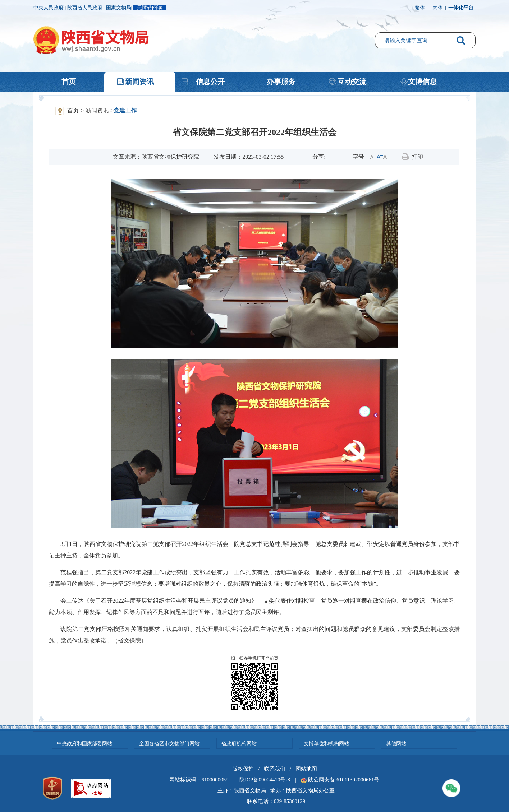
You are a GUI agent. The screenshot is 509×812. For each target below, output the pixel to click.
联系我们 (275, 769)
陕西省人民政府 (86, 8)
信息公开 (210, 82)
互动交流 (352, 82)
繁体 (420, 8)
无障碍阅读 (150, 8)
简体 (438, 8)
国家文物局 (119, 8)
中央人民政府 (49, 8)
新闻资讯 (139, 82)
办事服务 (281, 82)
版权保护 (243, 769)
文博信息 (422, 82)
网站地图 (306, 769)
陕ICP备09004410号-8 (265, 780)
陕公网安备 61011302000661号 (344, 780)
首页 (69, 82)
